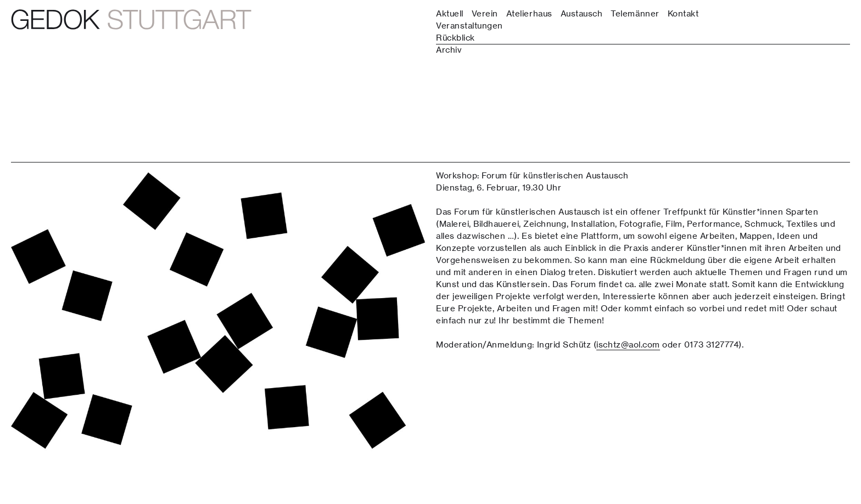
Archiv (449, 50)
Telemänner (635, 13)
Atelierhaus (529, 13)
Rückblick (455, 38)
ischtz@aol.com (628, 345)
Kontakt (683, 13)
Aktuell (450, 13)
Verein (485, 13)
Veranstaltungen (469, 26)
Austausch (582, 13)
